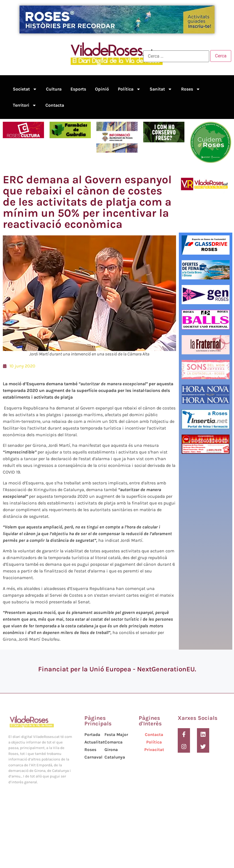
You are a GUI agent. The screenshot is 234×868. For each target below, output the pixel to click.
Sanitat (161, 89)
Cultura (54, 89)
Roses (191, 89)
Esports (78, 89)
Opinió (102, 89)
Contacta (55, 105)
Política (129, 89)
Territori (25, 105)
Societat (25, 89)
